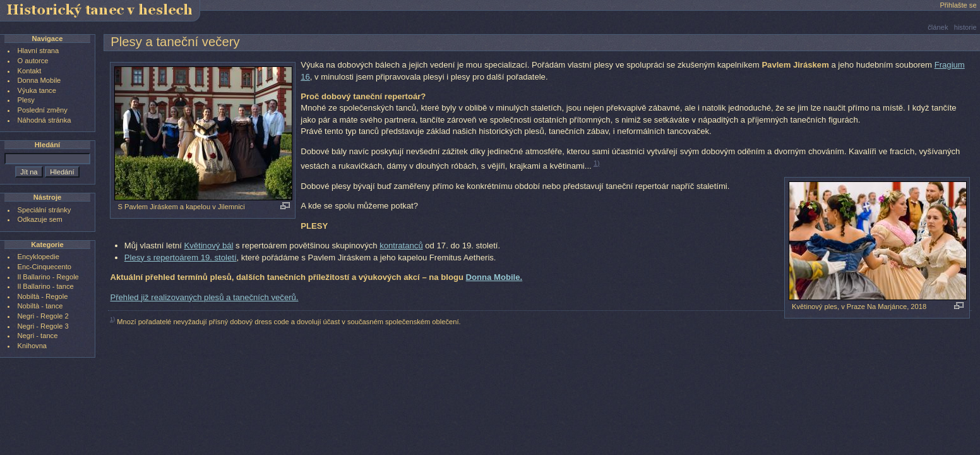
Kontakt (30, 71)
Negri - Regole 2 (43, 316)
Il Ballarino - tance (46, 286)
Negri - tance (38, 336)
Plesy (26, 100)
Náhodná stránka (45, 120)
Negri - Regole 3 (43, 326)
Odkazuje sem (40, 219)
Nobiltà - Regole (43, 296)
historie (965, 27)
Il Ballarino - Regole (48, 277)
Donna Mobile (39, 80)
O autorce (33, 61)
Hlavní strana (39, 51)
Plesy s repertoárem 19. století (181, 258)
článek (938, 27)
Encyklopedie (39, 257)
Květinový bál (208, 246)
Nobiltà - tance (40, 306)
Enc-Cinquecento (45, 267)
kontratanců (401, 246)
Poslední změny (43, 110)
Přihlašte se (958, 5)
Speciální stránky (45, 210)
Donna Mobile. (494, 277)
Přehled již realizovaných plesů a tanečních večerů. (204, 297)
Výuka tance (37, 90)
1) (597, 163)
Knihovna (32, 346)
